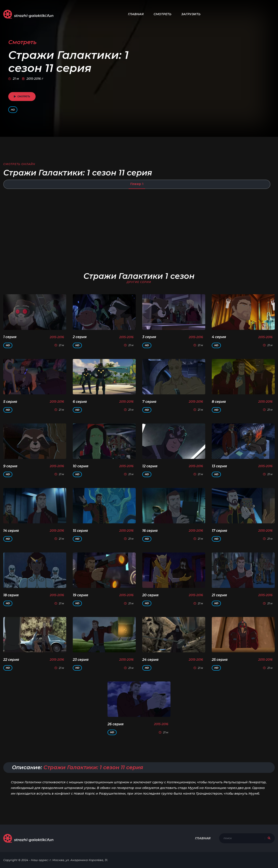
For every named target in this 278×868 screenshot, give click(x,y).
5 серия (10, 402)
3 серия (149, 337)
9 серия (10, 466)
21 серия (219, 595)
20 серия (150, 595)
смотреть (22, 97)
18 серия (11, 595)
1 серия (10, 337)
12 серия (150, 466)
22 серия (11, 660)
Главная (136, 14)
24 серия (150, 660)
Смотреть (162, 14)
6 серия (80, 402)
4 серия (219, 337)
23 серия (81, 660)
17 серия (219, 531)
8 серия (219, 402)
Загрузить (191, 14)
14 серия (11, 531)
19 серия (80, 595)
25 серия (220, 660)
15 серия (80, 531)
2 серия (80, 337)
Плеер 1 (137, 184)
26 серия (116, 724)
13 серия (219, 466)
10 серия (81, 466)
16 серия (150, 531)
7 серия (149, 402)
